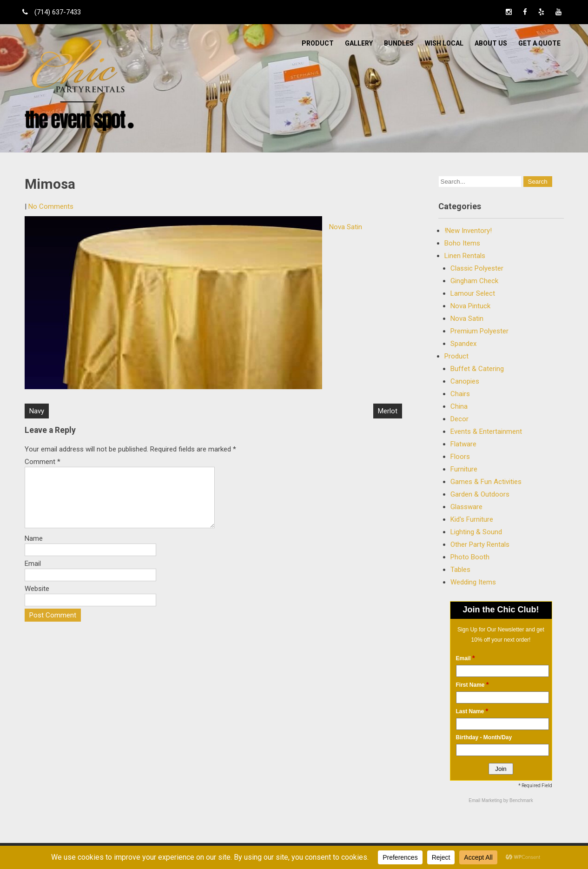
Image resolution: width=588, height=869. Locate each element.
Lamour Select (473, 293)
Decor (459, 419)
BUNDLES (399, 43)
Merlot (388, 411)
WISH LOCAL (444, 43)
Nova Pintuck (470, 306)
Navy (37, 411)
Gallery (359, 43)
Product (318, 43)
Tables (460, 570)
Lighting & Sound (476, 532)
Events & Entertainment (486, 431)
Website (37, 600)
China (459, 406)
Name (34, 550)
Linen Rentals (465, 256)
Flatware (463, 444)
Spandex (463, 344)
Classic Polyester (477, 268)
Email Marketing (486, 800)
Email (33, 575)
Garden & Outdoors (480, 494)
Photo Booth (470, 557)
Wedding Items (473, 582)
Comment (43, 462)
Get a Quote (539, 43)
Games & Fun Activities (486, 482)
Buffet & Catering (477, 369)
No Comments (51, 206)
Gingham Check (474, 281)
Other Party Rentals (480, 544)
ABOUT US (491, 43)
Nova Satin (346, 227)
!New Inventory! (468, 231)
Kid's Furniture (472, 519)
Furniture (464, 469)
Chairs (460, 394)
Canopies (465, 381)
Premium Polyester (479, 331)
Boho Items (462, 243)
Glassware (466, 507)
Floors (460, 457)
